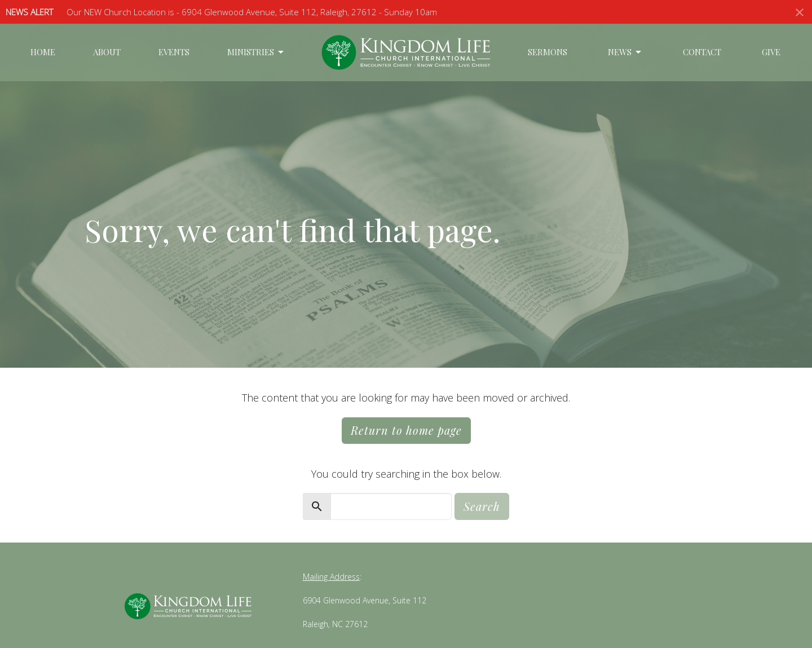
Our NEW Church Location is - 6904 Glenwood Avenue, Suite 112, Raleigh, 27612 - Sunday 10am (252, 12)
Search (482, 506)
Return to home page (406, 430)
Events (174, 52)
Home (43, 52)
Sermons (548, 52)
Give (771, 52)
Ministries (256, 52)
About (107, 52)
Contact (702, 52)
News (625, 52)
